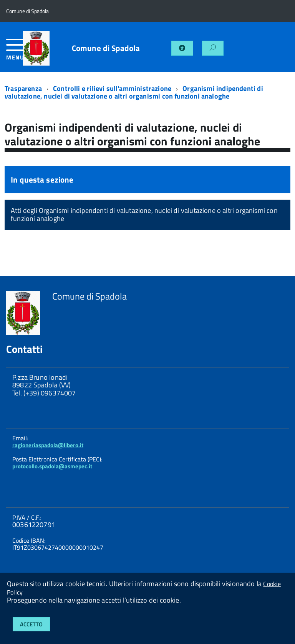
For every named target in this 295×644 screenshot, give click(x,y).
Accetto (31, 624)
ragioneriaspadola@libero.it (48, 445)
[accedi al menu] (15, 52)
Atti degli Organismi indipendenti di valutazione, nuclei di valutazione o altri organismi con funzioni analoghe (144, 214)
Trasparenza (23, 88)
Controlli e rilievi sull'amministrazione (112, 88)
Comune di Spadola (106, 48)
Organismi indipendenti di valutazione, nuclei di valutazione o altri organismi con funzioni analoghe (134, 92)
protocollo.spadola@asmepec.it (52, 466)
